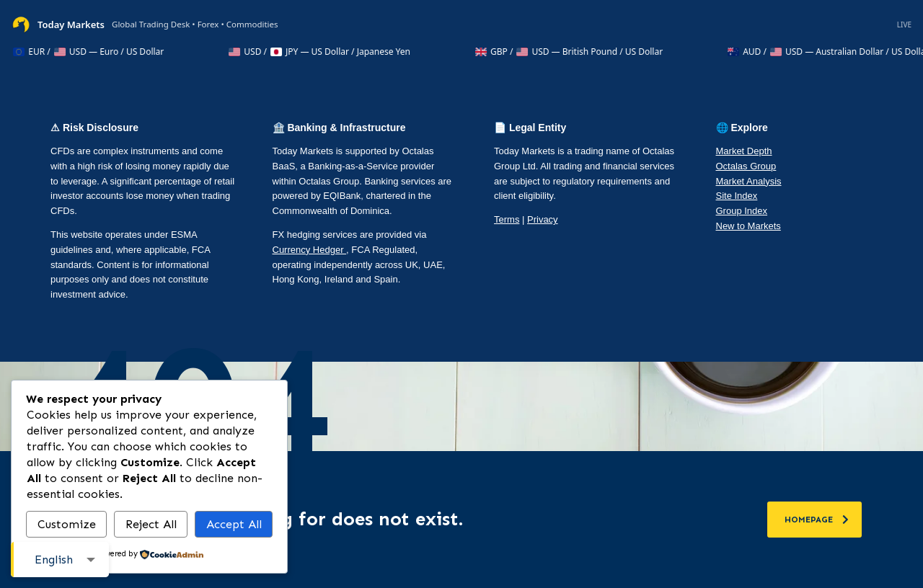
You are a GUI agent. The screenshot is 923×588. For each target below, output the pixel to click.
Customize (67, 524)
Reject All (151, 524)
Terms (507, 219)
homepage (817, 520)
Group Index (742, 211)
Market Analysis (749, 181)
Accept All (234, 524)
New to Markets (748, 226)
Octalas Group (746, 166)
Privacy (543, 219)
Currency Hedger (310, 250)
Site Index (737, 196)
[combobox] (60, 560)
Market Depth (744, 151)
